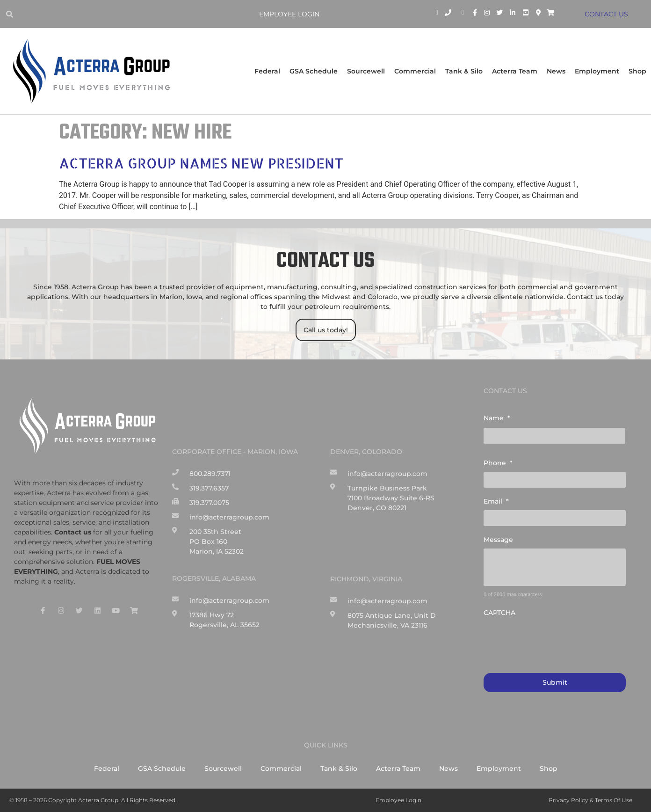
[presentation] (555, 640)
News (556, 71)
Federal (267, 71)
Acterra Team (515, 71)
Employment (597, 71)
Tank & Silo (464, 71)
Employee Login (289, 14)
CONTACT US (606, 14)
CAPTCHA (499, 613)
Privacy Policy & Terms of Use (590, 800)
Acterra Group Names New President (201, 163)
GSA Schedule (314, 71)
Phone (498, 463)
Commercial (415, 71)
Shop (637, 71)
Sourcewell (366, 71)
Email (496, 501)
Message (498, 540)
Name (497, 418)
